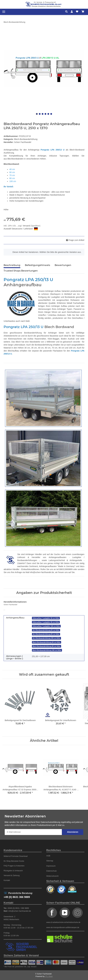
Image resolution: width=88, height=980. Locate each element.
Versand (27, 226)
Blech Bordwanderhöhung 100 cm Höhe (47, 650)
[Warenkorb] (83, 12)
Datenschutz (51, 871)
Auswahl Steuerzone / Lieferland (21, 229)
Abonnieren (73, 832)
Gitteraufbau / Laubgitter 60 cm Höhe (46, 618)
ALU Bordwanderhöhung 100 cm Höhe (46, 638)
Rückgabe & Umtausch (13, 871)
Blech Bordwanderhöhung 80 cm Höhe (47, 646)
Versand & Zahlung (12, 875)
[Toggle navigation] (4, 12)
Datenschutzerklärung (50, 822)
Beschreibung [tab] (12, 265)
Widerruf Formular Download (16, 856)
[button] (67, 12)
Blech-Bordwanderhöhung (26, 139)
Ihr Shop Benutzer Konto (14, 861)
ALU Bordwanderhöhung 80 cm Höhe (46, 634)
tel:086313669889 (65, 569)
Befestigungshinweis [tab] (37, 265)
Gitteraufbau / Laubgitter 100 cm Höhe (46, 626)
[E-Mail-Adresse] (33, 832)
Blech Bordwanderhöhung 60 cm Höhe (47, 642)
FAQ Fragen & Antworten (14, 866)
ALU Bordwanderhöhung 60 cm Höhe (46, 630)
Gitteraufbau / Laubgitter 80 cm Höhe (46, 622)
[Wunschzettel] (77, 12)
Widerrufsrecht (52, 876)
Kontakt (7, 880)
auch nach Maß (23, 321)
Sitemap (50, 861)
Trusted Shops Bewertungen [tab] (21, 271)
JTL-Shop (49, 976)
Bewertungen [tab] (63, 265)
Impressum (51, 866)
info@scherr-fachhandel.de (42, 572)
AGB (48, 856)
